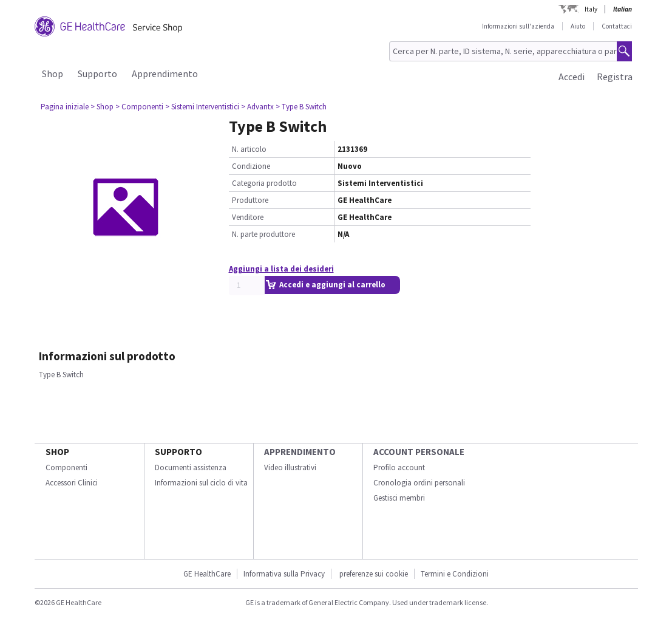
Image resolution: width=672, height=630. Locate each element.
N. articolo (249, 149)
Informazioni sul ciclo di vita (201, 483)
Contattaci (617, 26)
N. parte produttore (263, 234)
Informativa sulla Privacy (284, 574)
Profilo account (399, 467)
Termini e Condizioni (455, 574)
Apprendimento (165, 74)
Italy (591, 9)
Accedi (572, 77)
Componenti (66, 467)
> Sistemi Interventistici (202, 107)
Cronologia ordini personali (419, 483)
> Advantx (257, 107)
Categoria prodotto (264, 183)
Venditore (248, 217)
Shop (53, 74)
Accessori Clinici (72, 483)
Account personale (419, 452)
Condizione (251, 166)
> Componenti (139, 107)
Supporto (97, 74)
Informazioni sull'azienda (518, 26)
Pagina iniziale (65, 107)
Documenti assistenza (191, 467)
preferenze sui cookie (374, 574)
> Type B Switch (301, 107)
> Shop (102, 107)
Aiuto (578, 26)
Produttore (250, 200)
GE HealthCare (207, 574)
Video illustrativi (290, 467)
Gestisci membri (399, 498)
